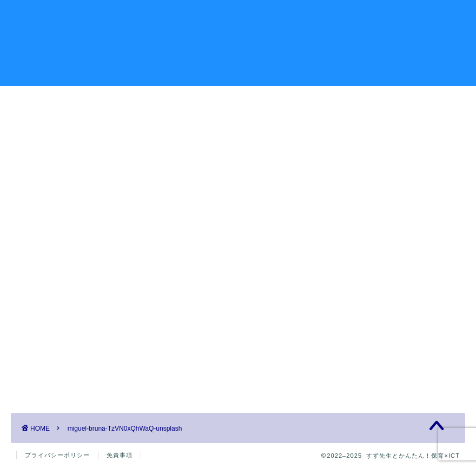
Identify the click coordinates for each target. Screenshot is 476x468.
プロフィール (183, 17)
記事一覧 (123, 17)
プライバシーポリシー (376, 193)
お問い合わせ (362, 17)
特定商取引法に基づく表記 (385, 228)
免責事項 (120, 455)
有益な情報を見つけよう (273, 17)
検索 (341, 117)
